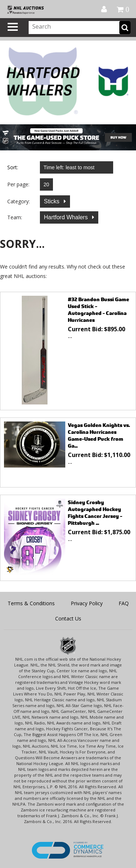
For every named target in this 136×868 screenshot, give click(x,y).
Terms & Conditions (31, 603)
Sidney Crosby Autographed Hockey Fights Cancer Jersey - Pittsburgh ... (95, 512)
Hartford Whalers (67, 217)
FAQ (124, 603)
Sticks (52, 201)
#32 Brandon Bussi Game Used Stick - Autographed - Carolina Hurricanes (98, 310)
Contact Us (68, 618)
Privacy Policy (87, 603)
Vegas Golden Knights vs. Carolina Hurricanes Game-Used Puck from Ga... (99, 435)
